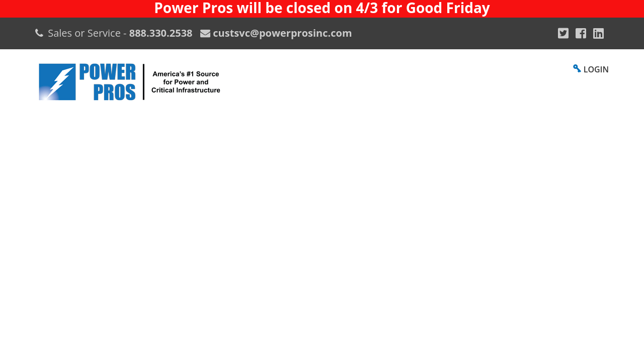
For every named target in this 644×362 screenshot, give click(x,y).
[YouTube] (598, 33)
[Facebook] (581, 33)
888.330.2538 (161, 33)
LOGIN (596, 69)
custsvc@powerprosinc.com (281, 33)
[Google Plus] (563, 33)
